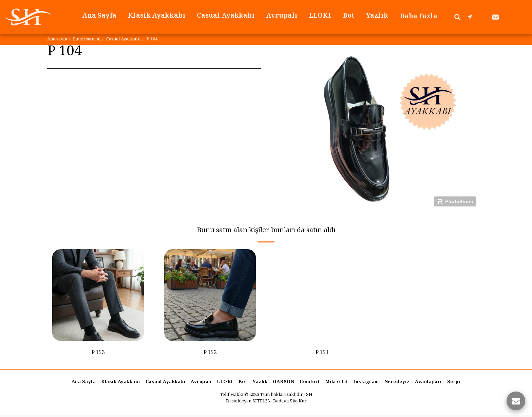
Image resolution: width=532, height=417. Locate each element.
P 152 (210, 354)
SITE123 (261, 403)
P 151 (322, 354)
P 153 (98, 354)
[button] (457, 17)
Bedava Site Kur (290, 403)
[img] (98, 295)
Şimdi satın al (87, 39)
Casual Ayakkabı (123, 39)
